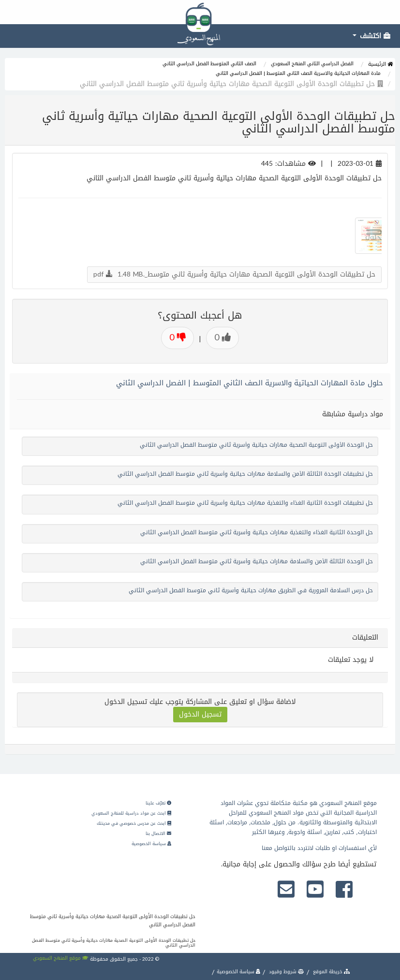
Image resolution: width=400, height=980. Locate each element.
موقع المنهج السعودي (61, 958)
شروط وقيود (286, 972)
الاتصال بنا (158, 834)
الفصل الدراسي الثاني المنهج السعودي (312, 64)
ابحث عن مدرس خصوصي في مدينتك (134, 823)
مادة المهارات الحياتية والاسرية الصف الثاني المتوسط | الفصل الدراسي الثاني (298, 73)
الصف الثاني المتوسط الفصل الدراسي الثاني (209, 64)
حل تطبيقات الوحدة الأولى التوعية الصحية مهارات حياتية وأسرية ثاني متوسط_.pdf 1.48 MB (234, 274)
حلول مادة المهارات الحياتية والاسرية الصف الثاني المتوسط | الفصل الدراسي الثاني (250, 383)
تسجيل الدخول (200, 714)
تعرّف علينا (158, 803)
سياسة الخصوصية (151, 844)
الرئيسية (380, 64)
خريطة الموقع (331, 972)
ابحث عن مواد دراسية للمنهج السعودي (131, 813)
